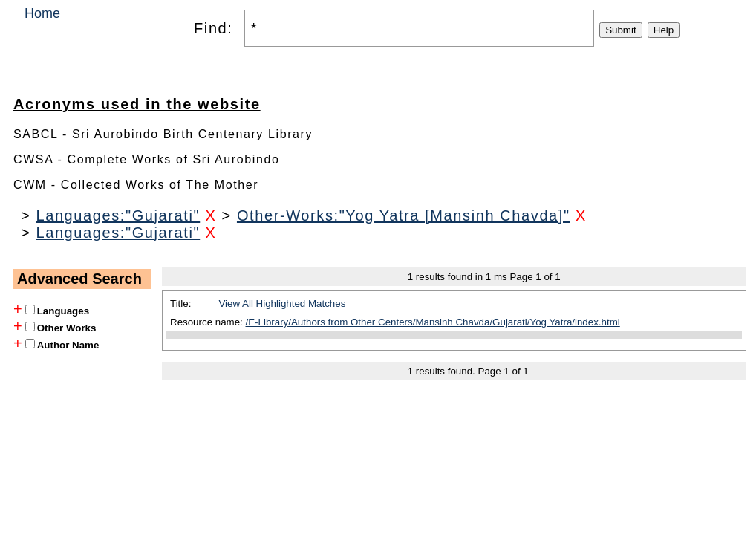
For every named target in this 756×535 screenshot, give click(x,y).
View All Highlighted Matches (281, 304)
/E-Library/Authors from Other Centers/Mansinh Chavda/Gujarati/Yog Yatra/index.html (433, 322)
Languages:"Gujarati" (118, 215)
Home (42, 13)
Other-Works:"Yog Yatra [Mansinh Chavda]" (404, 215)
